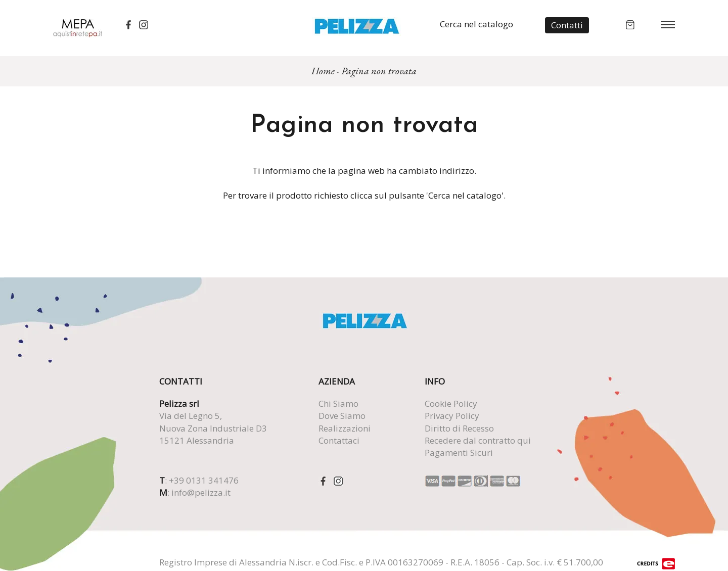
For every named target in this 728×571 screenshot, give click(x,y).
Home (323, 71)
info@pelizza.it (201, 492)
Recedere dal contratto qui (478, 440)
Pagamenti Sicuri (459, 453)
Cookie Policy (451, 403)
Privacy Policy (452, 416)
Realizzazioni (345, 428)
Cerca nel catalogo (476, 24)
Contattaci (339, 440)
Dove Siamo (342, 416)
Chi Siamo (338, 403)
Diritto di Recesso (459, 428)
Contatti (567, 25)
